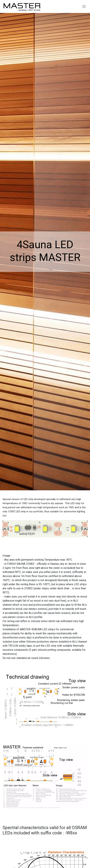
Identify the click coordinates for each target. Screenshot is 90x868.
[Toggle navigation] (84, 7)
